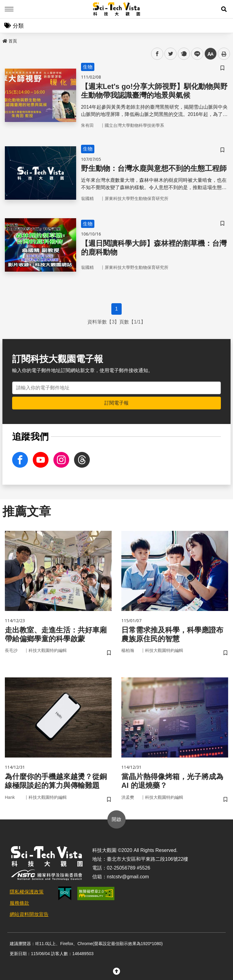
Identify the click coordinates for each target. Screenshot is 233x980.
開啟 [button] (116, 819)
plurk (183, 54)
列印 (224, 54)
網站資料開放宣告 (29, 914)
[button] (224, 9)
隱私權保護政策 (27, 892)
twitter (171, 54)
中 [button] (211, 54)
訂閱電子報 (116, 403)
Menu (9, 9)
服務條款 (19, 903)
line (195, 54)
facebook (157, 54)
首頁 (10, 41)
